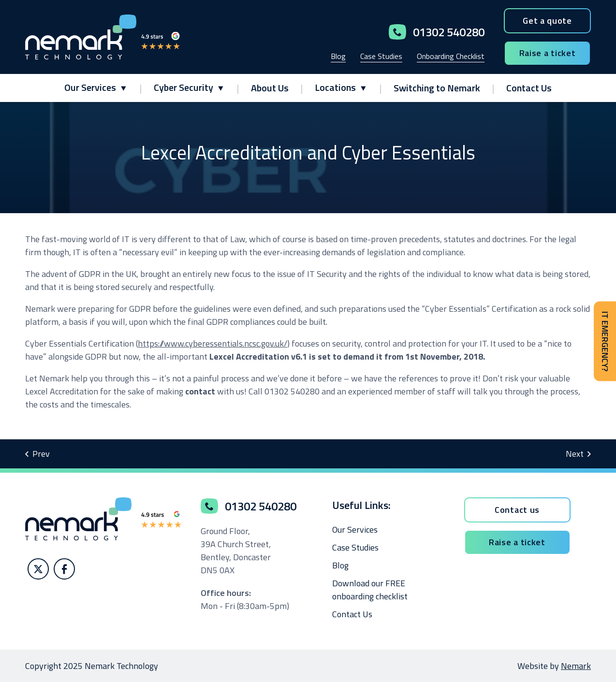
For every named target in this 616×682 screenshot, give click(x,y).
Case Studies (381, 56)
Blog (338, 56)
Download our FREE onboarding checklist (370, 590)
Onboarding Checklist (451, 56)
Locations (335, 87)
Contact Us (529, 88)
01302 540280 (437, 32)
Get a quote (547, 21)
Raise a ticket (548, 53)
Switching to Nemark (437, 88)
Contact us (517, 510)
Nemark (576, 666)
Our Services (90, 87)
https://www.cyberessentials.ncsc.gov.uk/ (213, 343)
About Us (270, 88)
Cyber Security (183, 87)
